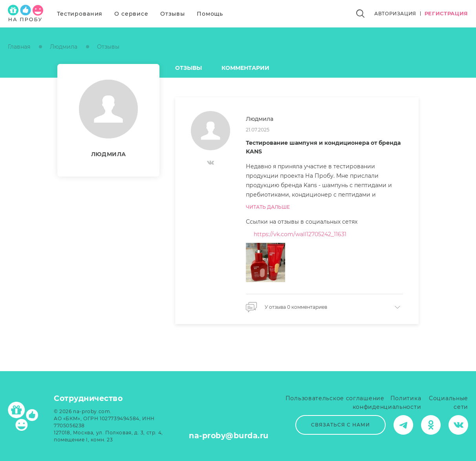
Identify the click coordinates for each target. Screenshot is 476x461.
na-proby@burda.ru (229, 436)
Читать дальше (268, 207)
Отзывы (173, 14)
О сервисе (131, 14)
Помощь (210, 14)
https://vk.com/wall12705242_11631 (300, 234)
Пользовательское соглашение (335, 398)
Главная (19, 47)
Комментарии (245, 68)
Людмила (64, 47)
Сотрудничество (88, 398)
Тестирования (80, 14)
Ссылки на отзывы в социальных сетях (302, 222)
